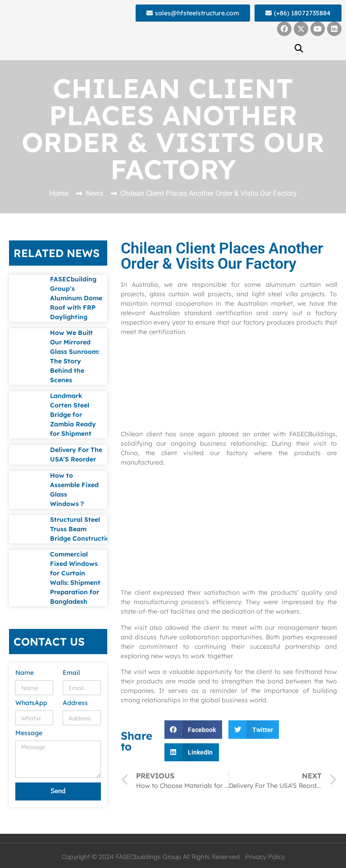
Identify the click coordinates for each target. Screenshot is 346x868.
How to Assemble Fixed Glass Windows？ (74, 490)
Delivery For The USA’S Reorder (76, 454)
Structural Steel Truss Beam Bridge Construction (82, 529)
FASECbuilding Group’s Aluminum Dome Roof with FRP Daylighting (76, 298)
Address (75, 703)
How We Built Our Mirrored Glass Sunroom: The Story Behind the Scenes (75, 356)
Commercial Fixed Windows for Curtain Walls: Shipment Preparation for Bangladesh (75, 578)
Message (29, 733)
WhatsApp (31, 703)
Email (71, 673)
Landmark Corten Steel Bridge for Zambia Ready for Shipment (73, 415)
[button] (299, 48)
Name (25, 673)
